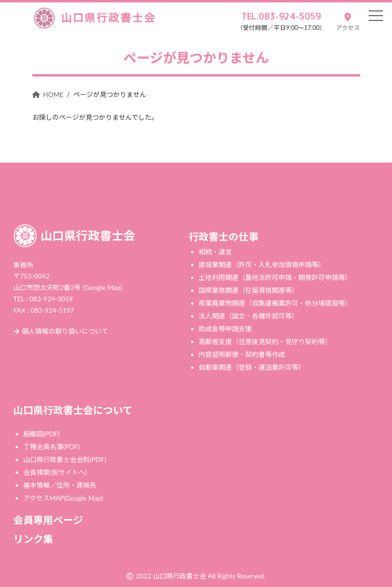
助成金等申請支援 (225, 329)
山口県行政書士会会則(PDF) (65, 459)
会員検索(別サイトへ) (55, 472)
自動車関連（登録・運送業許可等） (252, 367)
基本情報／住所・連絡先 (60, 485)
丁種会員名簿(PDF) (51, 447)
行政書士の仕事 (224, 236)
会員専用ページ (48, 520)
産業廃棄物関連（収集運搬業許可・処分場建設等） (275, 303)
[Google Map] (103, 287)
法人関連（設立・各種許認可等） (249, 316)
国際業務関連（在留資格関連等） (249, 290)
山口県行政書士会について (73, 410)
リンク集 (33, 539)
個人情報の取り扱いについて (61, 332)
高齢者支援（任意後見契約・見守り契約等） (265, 342)
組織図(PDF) (41, 434)
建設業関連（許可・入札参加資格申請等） (262, 265)
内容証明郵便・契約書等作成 (242, 354)
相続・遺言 (215, 252)
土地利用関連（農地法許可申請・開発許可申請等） (275, 277)
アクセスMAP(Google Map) (63, 498)
